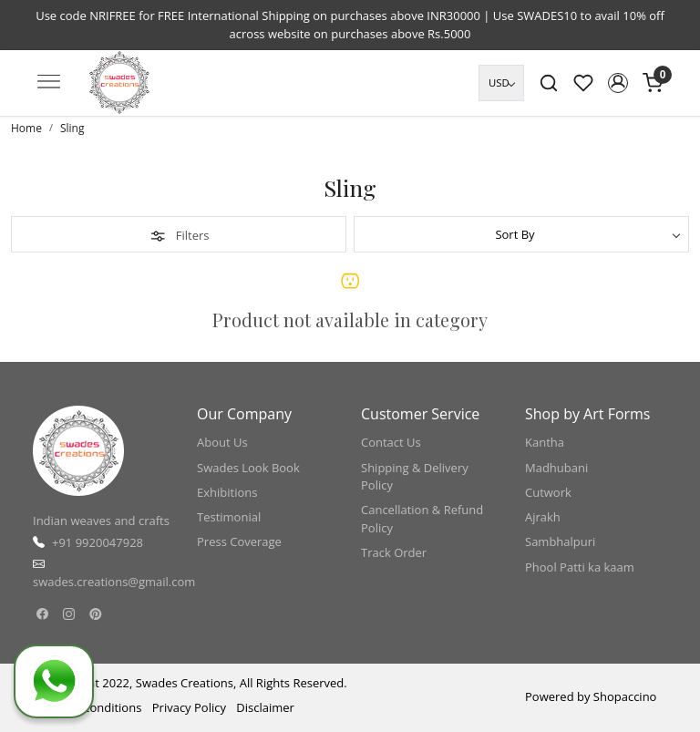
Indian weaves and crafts (101, 521)
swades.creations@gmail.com (114, 582)
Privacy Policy (189, 707)
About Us (222, 442)
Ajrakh (543, 517)
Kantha (545, 442)
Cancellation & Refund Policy (422, 519)
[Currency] (501, 83)
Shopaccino (625, 696)
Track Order (394, 552)
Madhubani (556, 468)
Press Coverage (239, 541)
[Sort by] (521, 234)
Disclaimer (265, 707)
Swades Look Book (248, 468)
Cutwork (548, 492)
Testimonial (229, 517)
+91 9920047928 (98, 542)
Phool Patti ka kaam (580, 567)
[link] (549, 83)
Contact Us (391, 442)
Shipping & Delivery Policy (415, 477)
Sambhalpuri (560, 541)
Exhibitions (227, 492)
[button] (618, 83)
